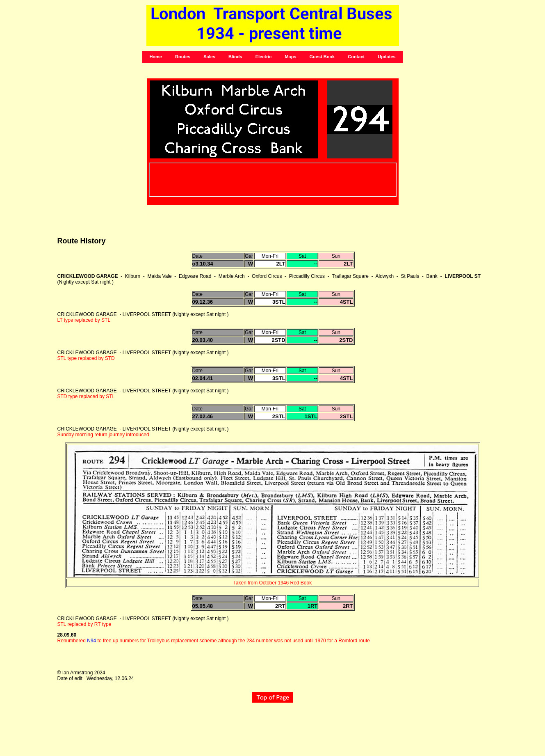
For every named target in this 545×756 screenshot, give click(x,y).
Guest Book (322, 57)
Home (156, 57)
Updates (387, 57)
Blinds (235, 57)
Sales (209, 57)
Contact (356, 57)
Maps (290, 57)
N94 (91, 641)
